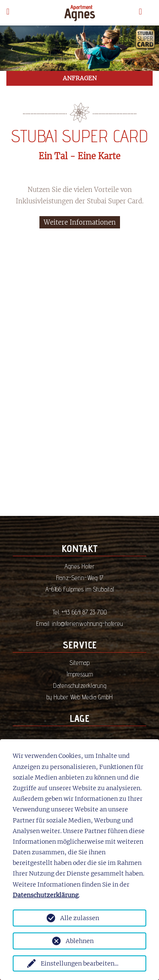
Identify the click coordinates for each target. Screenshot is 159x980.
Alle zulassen (80, 918)
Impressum (80, 674)
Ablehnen (80, 941)
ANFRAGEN (80, 78)
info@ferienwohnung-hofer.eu (87, 624)
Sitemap (79, 663)
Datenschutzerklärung (80, 686)
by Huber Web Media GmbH (79, 697)
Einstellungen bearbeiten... (79, 963)
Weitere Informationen (80, 222)
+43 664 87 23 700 (84, 612)
